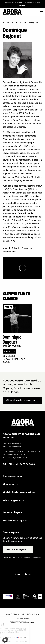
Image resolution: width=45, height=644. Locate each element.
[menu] (42, 12)
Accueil (6, 23)
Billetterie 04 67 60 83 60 (22, 464)
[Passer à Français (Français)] (22, 638)
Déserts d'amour (12, 346)
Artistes (15, 23)
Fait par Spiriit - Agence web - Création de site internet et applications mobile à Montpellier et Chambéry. (22, 630)
